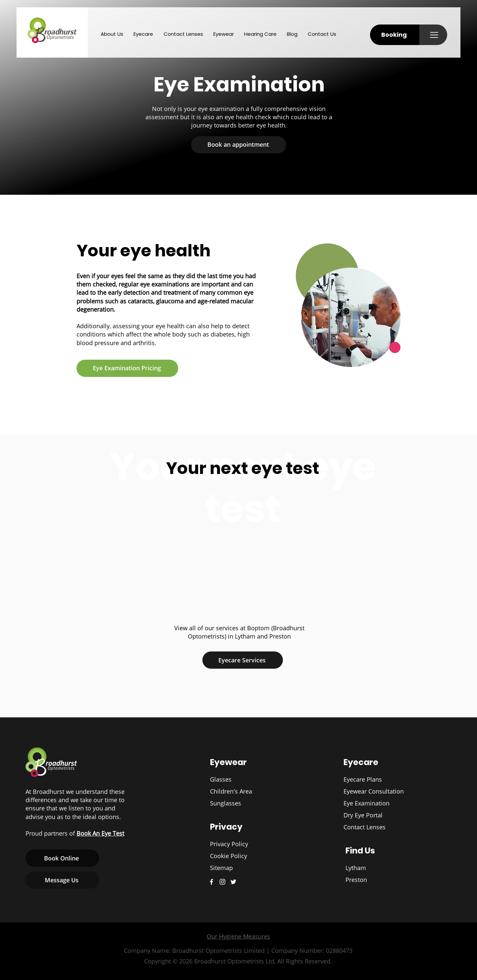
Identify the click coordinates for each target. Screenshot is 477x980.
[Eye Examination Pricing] (127, 368)
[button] (395, 35)
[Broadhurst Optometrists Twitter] (233, 882)
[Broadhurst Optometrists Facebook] (212, 882)
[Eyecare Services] (243, 660)
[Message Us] (62, 880)
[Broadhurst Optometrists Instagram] (222, 882)
